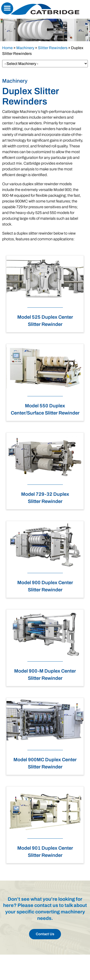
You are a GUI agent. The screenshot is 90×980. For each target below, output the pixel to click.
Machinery (25, 48)
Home (7, 48)
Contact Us (45, 934)
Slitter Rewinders (53, 48)
